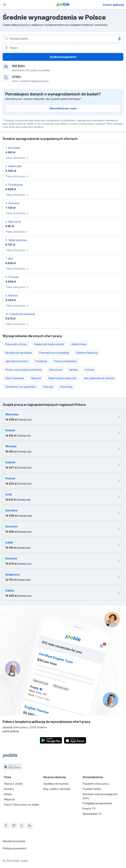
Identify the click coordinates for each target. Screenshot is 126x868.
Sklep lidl (36, 378)
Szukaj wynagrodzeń (63, 57)
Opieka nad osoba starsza (49, 344)
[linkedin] (30, 826)
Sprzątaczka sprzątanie (19, 353)
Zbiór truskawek (15, 378)
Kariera (8, 794)
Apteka (73, 370)
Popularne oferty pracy (96, 784)
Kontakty (9, 789)
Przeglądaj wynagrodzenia (97, 803)
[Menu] (5, 5)
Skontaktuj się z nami (63, 108)
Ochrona (89, 370)
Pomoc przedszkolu (65, 361)
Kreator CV (89, 809)
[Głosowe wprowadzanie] (119, 39)
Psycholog (66, 387)
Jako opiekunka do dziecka (99, 378)
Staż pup (48, 387)
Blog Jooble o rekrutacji (57, 789)
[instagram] (14, 826)
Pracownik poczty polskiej (54, 353)
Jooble (24, 861)
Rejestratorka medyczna (62, 378)
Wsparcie (9, 799)
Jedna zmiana (79, 344)
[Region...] (63, 48)
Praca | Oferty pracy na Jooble (21, 805)
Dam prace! (56, 370)
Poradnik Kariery (92, 789)
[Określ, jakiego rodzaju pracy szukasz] (63, 39)
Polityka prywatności (14, 848)
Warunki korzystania (14, 841)
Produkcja (41, 361)
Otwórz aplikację (113, 5)
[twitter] (22, 826)
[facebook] (6, 826)
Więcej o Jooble (13, 784)
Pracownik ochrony (16, 344)
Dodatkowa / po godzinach (21, 387)
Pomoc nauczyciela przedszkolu (24, 370)
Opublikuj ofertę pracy (56, 784)
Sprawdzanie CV (92, 814)
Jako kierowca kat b (17, 361)
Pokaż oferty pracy (18, 158)
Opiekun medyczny (87, 353)
